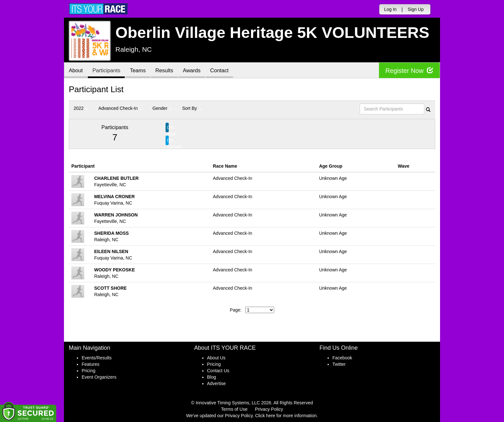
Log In (390, 9)
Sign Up (416, 9)
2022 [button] (81, 108)
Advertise (216, 383)
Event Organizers (99, 377)
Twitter (339, 364)
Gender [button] (162, 108)
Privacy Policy (269, 409)
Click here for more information (286, 416)
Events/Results (97, 358)
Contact (224, 71)
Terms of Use (234, 409)
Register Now (409, 70)
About (76, 71)
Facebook (342, 358)
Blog (212, 377)
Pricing (89, 371)
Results (167, 71)
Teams (140, 71)
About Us (216, 358)
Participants (108, 71)
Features (90, 364)
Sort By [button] (192, 108)
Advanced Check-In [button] (120, 108)
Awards (195, 71)
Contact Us (218, 371)
